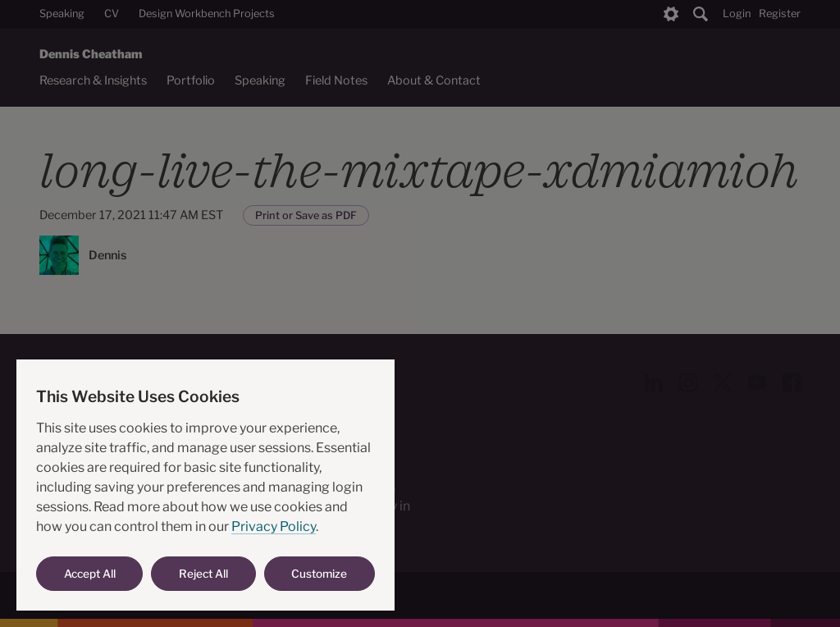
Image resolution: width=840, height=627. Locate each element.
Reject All (203, 574)
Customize (319, 574)
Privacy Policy (274, 526)
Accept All (90, 574)
